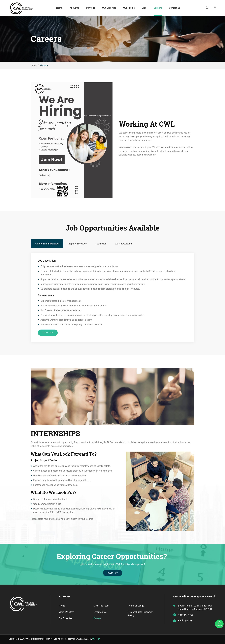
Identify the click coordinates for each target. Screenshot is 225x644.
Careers (98, 618)
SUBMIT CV (113, 573)
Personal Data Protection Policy (141, 614)
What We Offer (67, 612)
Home (62, 606)
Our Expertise (66, 618)
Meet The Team (102, 606)
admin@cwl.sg (185, 620)
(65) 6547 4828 (185, 615)
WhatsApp (219, 624)
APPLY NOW (48, 333)
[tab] (47, 244)
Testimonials (100, 612)
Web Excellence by (88, 639)
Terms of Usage (136, 606)
